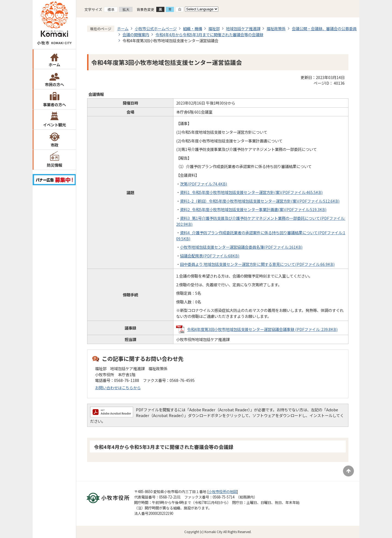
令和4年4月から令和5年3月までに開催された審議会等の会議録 (209, 34)
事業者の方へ (54, 104)
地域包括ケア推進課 (243, 28)
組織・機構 (192, 28)
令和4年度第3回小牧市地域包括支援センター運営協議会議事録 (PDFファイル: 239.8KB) (262, 329)
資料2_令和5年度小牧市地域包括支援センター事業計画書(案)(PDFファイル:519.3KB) (253, 209)
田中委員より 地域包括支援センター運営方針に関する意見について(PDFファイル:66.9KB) (257, 264)
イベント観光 (54, 125)
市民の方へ (54, 84)
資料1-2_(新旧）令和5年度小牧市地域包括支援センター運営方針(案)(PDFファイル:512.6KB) (260, 201)
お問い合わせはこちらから (118, 387)
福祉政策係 (276, 28)
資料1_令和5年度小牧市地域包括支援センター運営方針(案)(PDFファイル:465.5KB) (251, 192)
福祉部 (214, 28)
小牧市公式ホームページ (156, 28)
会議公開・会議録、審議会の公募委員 (324, 28)
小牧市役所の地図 (223, 492)
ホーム (54, 64)
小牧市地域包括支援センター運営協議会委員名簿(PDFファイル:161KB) (241, 247)
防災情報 (54, 165)
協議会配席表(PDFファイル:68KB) (210, 256)
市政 (54, 145)
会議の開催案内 (136, 34)
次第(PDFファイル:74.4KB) (203, 184)
